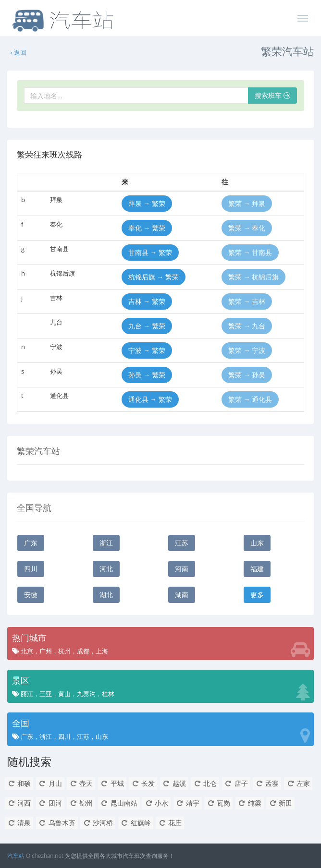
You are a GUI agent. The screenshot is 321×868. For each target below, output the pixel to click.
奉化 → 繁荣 (147, 228)
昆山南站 (119, 803)
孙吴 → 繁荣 (147, 375)
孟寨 (267, 783)
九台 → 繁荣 (147, 326)
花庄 (170, 823)
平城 (112, 783)
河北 (106, 569)
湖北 (106, 595)
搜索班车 (272, 95)
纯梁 (250, 803)
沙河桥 (98, 823)
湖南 (182, 595)
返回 (18, 52)
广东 (31, 543)
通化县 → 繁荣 (150, 399)
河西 (19, 803)
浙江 (106, 543)
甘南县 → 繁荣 (150, 252)
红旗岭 (136, 823)
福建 (257, 569)
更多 (257, 595)
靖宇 (188, 803)
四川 (31, 569)
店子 (236, 783)
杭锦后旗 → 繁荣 (154, 277)
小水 (156, 803)
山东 (257, 543)
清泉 (19, 823)
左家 (298, 783)
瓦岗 (218, 803)
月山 (50, 783)
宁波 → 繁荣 (147, 350)
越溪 (174, 783)
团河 (50, 803)
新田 (280, 803)
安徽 (31, 595)
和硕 (19, 783)
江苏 (182, 543)
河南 (182, 569)
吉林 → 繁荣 (147, 301)
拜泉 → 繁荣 (147, 203)
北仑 (205, 783)
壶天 (81, 783)
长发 (143, 783)
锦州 (81, 803)
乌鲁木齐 (57, 823)
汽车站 (16, 856)
